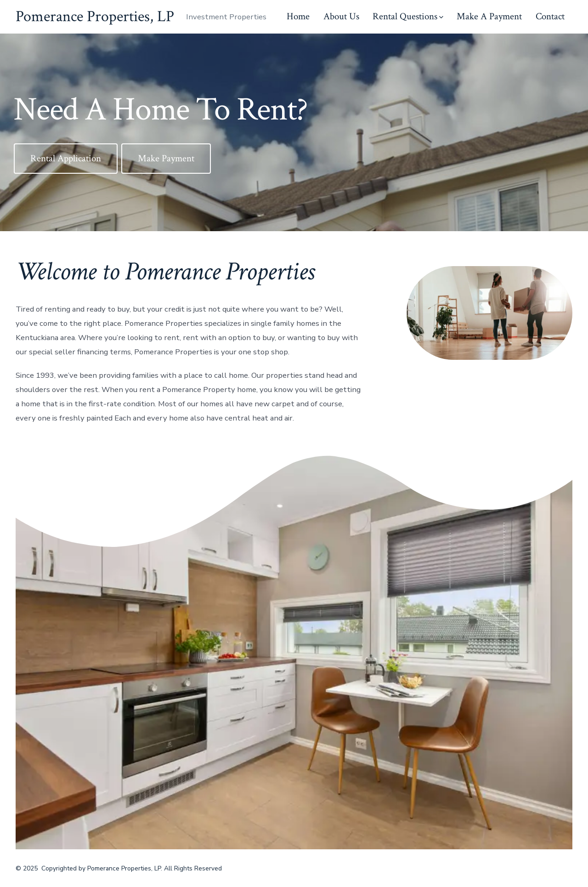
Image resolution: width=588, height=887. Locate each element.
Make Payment (166, 158)
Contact (550, 16)
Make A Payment (489, 16)
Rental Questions (408, 16)
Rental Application (66, 158)
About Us (341, 16)
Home (298, 16)
